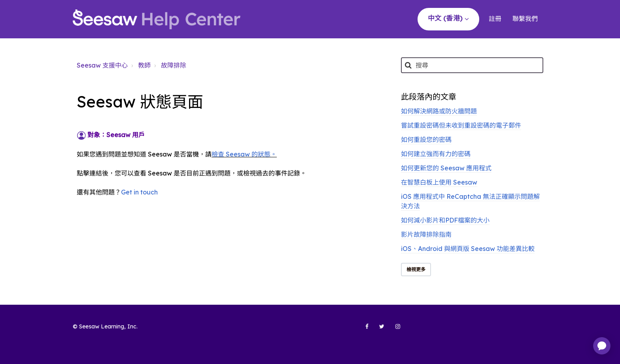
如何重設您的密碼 (426, 140)
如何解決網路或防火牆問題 (439, 111)
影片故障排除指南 (426, 234)
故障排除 (174, 65)
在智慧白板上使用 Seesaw (439, 182)
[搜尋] (472, 65)
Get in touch (139, 192)
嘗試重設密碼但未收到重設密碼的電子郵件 (461, 125)
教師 (144, 65)
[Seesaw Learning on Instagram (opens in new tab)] (394, 330)
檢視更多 (416, 269)
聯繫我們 (525, 19)
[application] (602, 346)
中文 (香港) (446, 18)
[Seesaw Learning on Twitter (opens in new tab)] (378, 330)
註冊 (495, 19)
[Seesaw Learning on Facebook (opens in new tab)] (363, 330)
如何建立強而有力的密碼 (436, 154)
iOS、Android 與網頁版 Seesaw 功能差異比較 (468, 249)
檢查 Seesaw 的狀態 (241, 154)
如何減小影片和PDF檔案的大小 (445, 220)
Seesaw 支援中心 (102, 65)
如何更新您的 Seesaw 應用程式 (446, 168)
